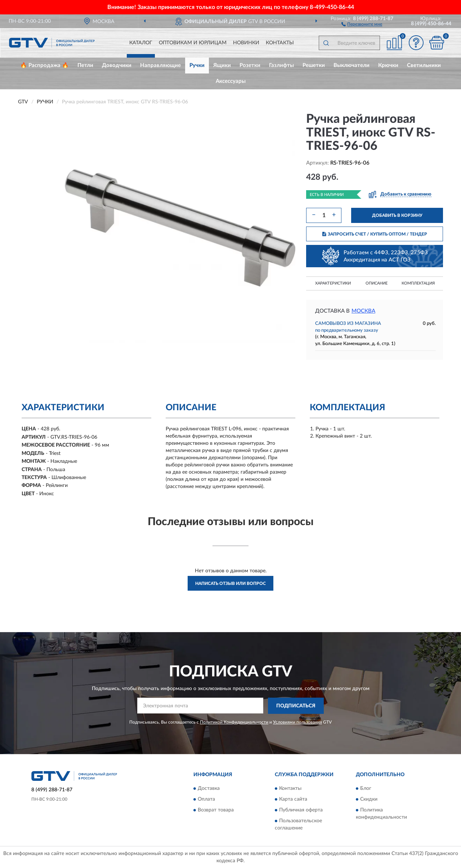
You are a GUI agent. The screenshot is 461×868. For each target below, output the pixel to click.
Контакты (280, 43)
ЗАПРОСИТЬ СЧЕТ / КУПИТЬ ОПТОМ (375, 234)
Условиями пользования (297, 722)
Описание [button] (377, 283)
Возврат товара (216, 810)
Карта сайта (293, 800)
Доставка (209, 789)
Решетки (314, 65)
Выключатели (352, 65)
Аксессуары (231, 81)
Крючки (388, 65)
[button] (362, 24)
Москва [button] (363, 311)
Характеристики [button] (333, 283)
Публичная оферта (301, 810)
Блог (366, 789)
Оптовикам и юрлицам (193, 43)
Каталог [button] (141, 43)
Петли (85, 65)
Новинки (246, 43)
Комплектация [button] (418, 283)
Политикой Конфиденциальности (234, 722)
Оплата (206, 800)
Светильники (424, 65)
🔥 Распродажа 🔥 (44, 65)
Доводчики (117, 65)
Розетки (250, 65)
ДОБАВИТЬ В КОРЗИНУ (397, 215)
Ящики (222, 65)
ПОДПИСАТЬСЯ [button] (296, 706)
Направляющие (160, 65)
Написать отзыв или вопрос (230, 583)
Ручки (197, 65)
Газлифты (281, 65)
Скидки (369, 800)
